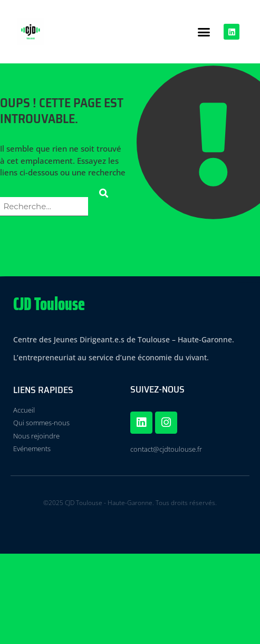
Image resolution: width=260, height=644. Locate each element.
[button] (204, 32)
